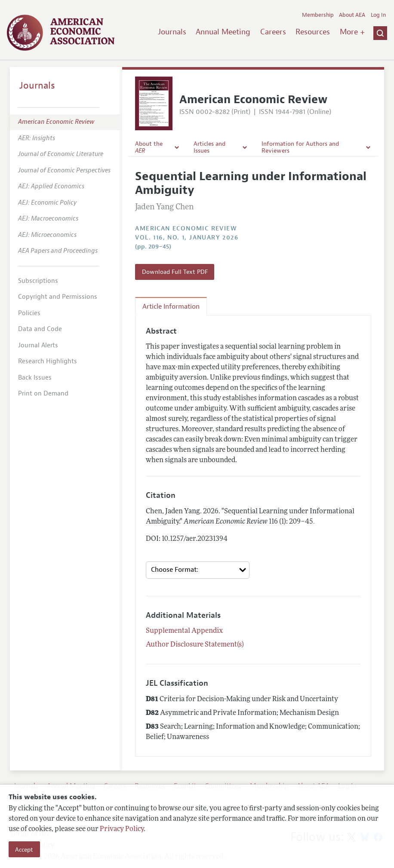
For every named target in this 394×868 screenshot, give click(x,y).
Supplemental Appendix (184, 631)
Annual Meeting (223, 32)
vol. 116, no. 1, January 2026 (187, 238)
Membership (318, 15)
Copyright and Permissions (58, 297)
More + (352, 32)
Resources (313, 32)
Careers (273, 32)
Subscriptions (38, 281)
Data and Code (40, 329)
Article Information (171, 307)
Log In (378, 15)
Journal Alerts (38, 345)
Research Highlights (48, 361)
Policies (29, 313)
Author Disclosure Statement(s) (195, 645)
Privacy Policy (122, 829)
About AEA (352, 15)
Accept (24, 850)
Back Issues (35, 378)
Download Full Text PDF (175, 272)
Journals (172, 32)
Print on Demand (43, 394)
